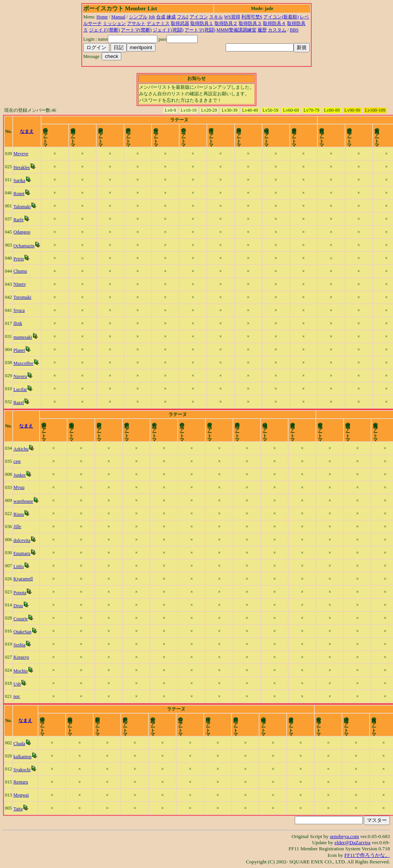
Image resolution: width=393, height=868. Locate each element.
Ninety (22, 284)
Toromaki (24, 297)
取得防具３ (250, 23)
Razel (21, 403)
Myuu (21, 487)
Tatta (20, 809)
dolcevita (24, 540)
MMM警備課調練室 (236, 30)
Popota (22, 593)
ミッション (114, 23)
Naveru (22, 376)
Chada (21, 744)
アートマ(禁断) (136, 30)
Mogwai (23, 795)
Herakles (24, 167)
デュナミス (158, 23)
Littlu (21, 567)
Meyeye (23, 154)
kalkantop (24, 757)
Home (102, 17)
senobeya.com (344, 836)
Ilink (20, 323)
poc (19, 696)
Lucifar (22, 389)
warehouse (25, 501)
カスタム (277, 30)
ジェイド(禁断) (104, 30)
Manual (118, 17)
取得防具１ (202, 23)
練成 (171, 17)
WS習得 (232, 17)
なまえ (38, 131)
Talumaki (24, 207)
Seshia (21, 645)
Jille (19, 527)
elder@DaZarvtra (353, 842)
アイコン (199, 17)
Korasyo (23, 657)
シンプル (138, 17)
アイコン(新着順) (281, 17)
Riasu (21, 514)
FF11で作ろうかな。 (367, 855)
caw (19, 461)
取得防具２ (226, 23)
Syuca (21, 310)
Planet (21, 350)
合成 (161, 17)
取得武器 (180, 23)
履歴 (262, 30)
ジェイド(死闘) (168, 30)
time (377, 131)
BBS (294, 30)
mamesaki (25, 337)
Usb (19, 684)
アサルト (136, 23)
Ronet (21, 194)
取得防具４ (274, 23)
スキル (216, 17)
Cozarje (22, 619)
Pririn (21, 259)
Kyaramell (25, 579)
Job (152, 17)
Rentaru (23, 782)
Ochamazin (26, 246)
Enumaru (24, 553)
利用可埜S (252, 17)
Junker (21, 475)
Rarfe (21, 220)
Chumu (22, 271)
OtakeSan (24, 632)
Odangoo (24, 232)
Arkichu (23, 449)
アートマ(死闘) (200, 30)
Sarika (21, 181)
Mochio (22, 671)
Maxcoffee (25, 363)
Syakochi (24, 770)
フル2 (183, 17)
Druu (20, 606)
